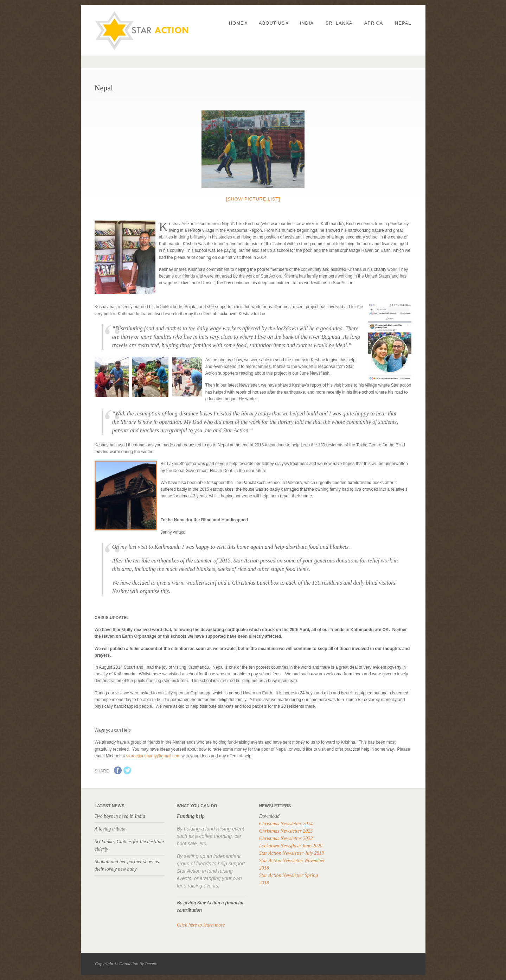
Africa (374, 23)
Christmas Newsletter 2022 (286, 838)
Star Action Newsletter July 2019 (292, 853)
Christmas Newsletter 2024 (286, 824)
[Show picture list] (253, 199)
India (307, 23)
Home (238, 23)
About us (274, 23)
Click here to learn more (201, 925)
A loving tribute (110, 829)
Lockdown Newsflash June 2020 (291, 846)
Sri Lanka (339, 23)
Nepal (403, 23)
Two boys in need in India (120, 816)
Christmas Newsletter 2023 (286, 831)
